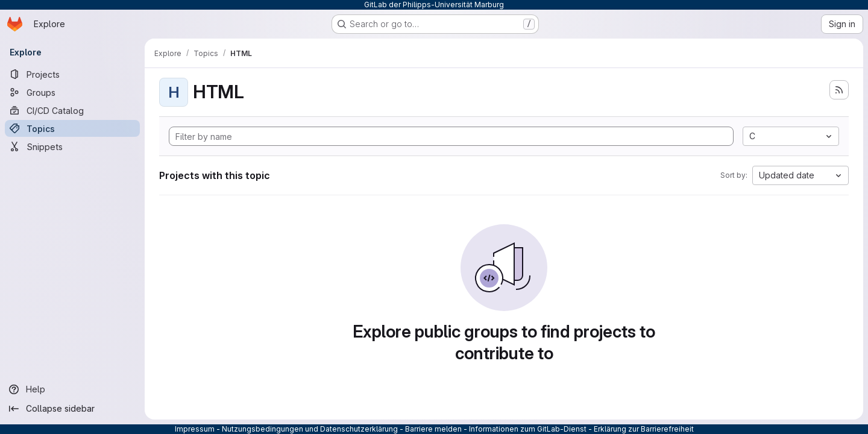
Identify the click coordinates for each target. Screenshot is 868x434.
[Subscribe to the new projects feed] (839, 90)
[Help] (72, 389)
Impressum (195, 429)
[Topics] (72, 128)
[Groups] (72, 92)
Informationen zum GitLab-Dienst (528, 429)
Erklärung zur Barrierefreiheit (644, 429)
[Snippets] (72, 146)
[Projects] (72, 74)
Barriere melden (433, 429)
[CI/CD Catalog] (72, 110)
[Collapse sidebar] (72, 409)
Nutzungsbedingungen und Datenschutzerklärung (310, 429)
